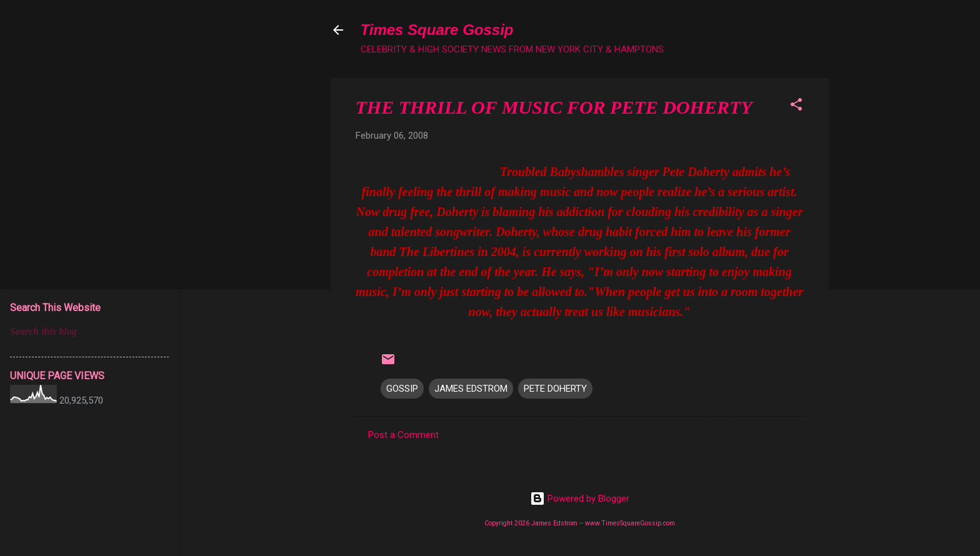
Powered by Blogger (580, 499)
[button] (796, 107)
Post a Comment (403, 435)
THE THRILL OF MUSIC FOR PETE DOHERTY (554, 107)
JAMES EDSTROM (471, 389)
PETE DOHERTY (555, 389)
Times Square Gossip (437, 30)
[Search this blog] (89, 332)
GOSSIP (402, 389)
